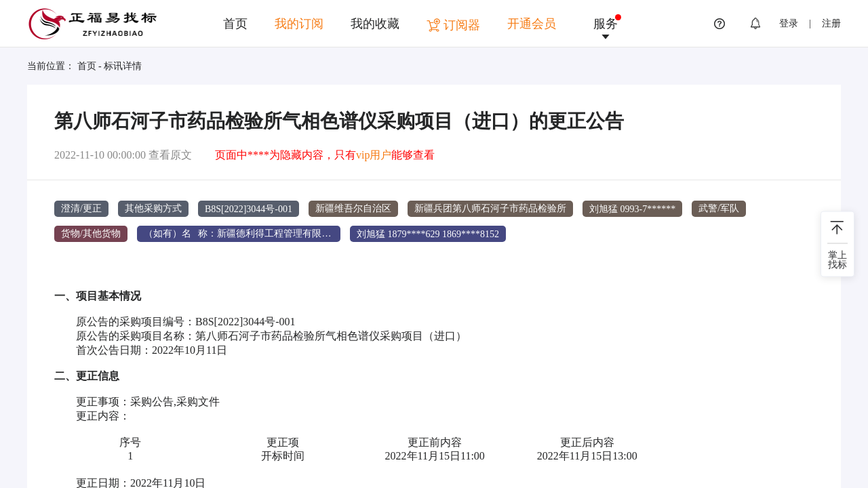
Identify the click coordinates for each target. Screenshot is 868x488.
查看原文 (170, 155)
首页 (235, 24)
